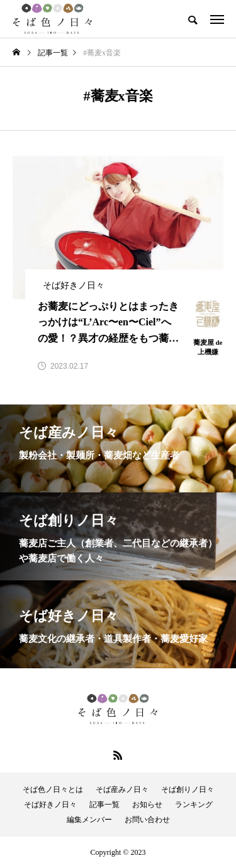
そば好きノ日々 (50, 805)
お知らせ (147, 805)
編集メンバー (89, 820)
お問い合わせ (147, 820)
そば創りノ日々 (188, 789)
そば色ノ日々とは (53, 789)
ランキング (194, 805)
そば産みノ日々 (122, 789)
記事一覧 (104, 805)
